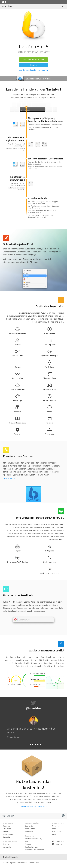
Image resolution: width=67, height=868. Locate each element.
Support (28, 844)
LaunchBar (7, 6)
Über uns (56, 826)
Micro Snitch (30, 829)
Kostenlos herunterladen (34, 60)
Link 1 (28, 745)
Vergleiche (7, 847)
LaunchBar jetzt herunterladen (33, 806)
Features (7, 826)
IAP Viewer (29, 831)
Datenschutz (57, 831)
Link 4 (35, 744)
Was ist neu (8, 829)
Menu (63, 5)
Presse (55, 829)
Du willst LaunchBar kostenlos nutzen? (34, 70)
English (6, 857)
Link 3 (33, 744)
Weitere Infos (8, 479)
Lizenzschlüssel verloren (34, 850)
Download (7, 831)
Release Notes (9, 834)
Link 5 (38, 744)
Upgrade (6, 837)
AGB (54, 834)
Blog (27, 841)
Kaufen (33, 65)
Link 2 (30, 744)
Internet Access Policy (34, 839)
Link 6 (40, 744)
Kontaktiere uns (31, 847)
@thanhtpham (13, 737)
